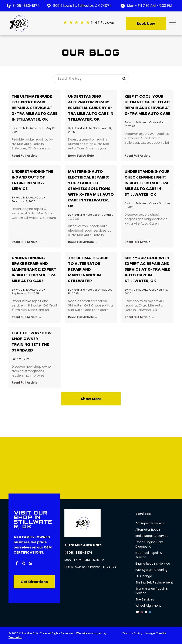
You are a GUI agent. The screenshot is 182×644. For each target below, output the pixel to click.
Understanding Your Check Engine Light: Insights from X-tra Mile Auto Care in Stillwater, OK (147, 183)
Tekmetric (15, 637)
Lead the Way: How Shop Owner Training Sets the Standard (32, 342)
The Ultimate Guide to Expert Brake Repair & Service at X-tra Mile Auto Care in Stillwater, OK (35, 108)
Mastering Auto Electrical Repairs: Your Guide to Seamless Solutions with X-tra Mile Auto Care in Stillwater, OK (91, 189)
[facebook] (17, 564)
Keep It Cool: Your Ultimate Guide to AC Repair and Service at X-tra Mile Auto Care (147, 105)
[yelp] (23, 564)
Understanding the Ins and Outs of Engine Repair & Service (32, 180)
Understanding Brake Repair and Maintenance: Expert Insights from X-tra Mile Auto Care (34, 269)
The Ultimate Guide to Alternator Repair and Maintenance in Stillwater (88, 269)
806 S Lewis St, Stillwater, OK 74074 (82, 6)
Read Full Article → (26, 156)
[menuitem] (134, 633)
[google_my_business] (30, 564)
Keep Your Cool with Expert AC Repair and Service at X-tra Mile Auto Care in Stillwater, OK (147, 269)
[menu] (173, 22)
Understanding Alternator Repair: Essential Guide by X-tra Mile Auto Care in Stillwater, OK (91, 108)
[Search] (91, 79)
